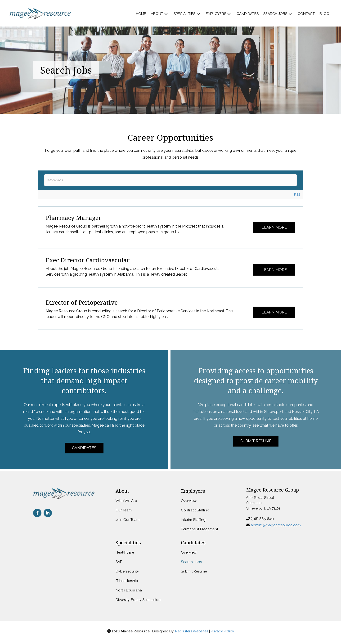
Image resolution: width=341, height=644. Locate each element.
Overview (189, 501)
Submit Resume (194, 571)
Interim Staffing (193, 520)
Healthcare (125, 552)
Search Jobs (191, 562)
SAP (119, 562)
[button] (166, 14)
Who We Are (126, 501)
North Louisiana (129, 590)
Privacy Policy (222, 631)
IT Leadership (127, 581)
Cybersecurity (127, 571)
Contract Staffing (195, 510)
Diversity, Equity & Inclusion (138, 600)
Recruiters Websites (192, 631)
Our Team (124, 510)
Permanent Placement (200, 529)
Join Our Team (128, 520)
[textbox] (170, 180)
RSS (297, 195)
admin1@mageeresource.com (276, 525)
